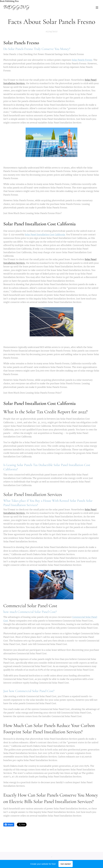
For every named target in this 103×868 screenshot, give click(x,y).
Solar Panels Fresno (82, 60)
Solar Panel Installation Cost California (45, 234)
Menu (97, 8)
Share (9, 825)
